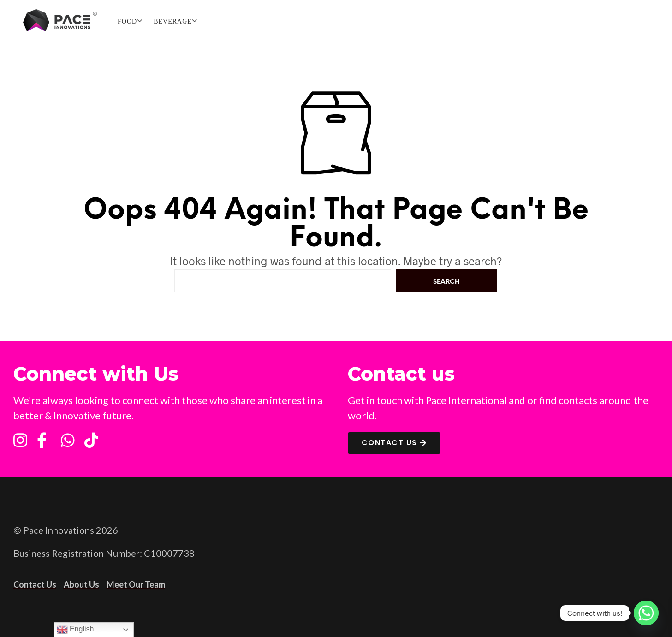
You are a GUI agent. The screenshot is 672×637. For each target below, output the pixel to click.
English (75, 630)
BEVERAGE (173, 21)
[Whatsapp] (646, 613)
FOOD (127, 21)
